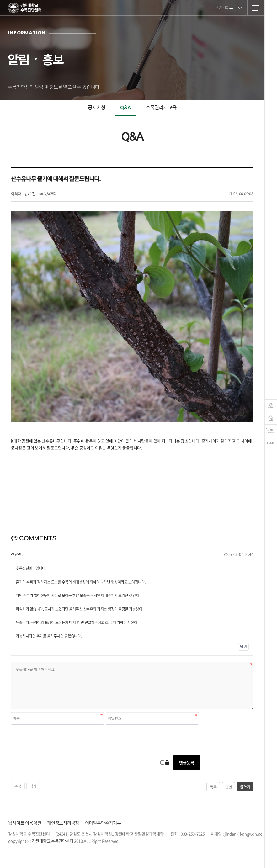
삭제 (33, 786)
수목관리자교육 (161, 108)
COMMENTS (34, 538)
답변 (243, 647)
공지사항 (97, 108)
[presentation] (59, 740)
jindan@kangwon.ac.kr (246, 834)
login (271, 443)
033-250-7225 (193, 834)
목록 (213, 787)
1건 (30, 194)
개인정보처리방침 (63, 823)
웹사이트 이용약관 (25, 823)
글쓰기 (245, 787)
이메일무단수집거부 (103, 823)
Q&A (126, 108)
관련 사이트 (229, 8)
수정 (18, 786)
